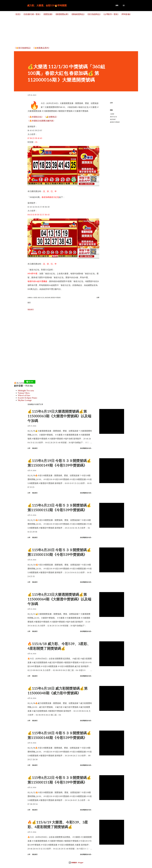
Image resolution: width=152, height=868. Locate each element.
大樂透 (112, 114)
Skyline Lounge (25, 400)
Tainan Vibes (24, 393)
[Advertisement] (72, 31)
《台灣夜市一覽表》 (111, 14)
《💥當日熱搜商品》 (23, 48)
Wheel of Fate (24, 395)
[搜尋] (117, 5)
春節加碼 (113, 119)
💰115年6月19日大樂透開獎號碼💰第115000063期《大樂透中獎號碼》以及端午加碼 (59, 416)
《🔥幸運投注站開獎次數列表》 (41, 121)
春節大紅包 (113, 117)
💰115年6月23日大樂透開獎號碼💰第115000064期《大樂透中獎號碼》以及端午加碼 (59, 599)
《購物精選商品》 (78, 14)
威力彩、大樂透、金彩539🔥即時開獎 (47, 5)
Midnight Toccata (26, 391)
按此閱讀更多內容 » (86, 448)
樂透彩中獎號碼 (115, 122)
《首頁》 (18, 14)
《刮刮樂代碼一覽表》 (32, 14)
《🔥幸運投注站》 (36, 117)
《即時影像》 (126, 14)
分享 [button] (111, 103)
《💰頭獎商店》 (51, 117)
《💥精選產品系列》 (41, 48)
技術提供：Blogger (76, 863)
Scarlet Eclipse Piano (27, 398)
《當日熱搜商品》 (94, 14)
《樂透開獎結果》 (62, 14)
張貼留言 (31, 309)
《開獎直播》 (48, 14)
